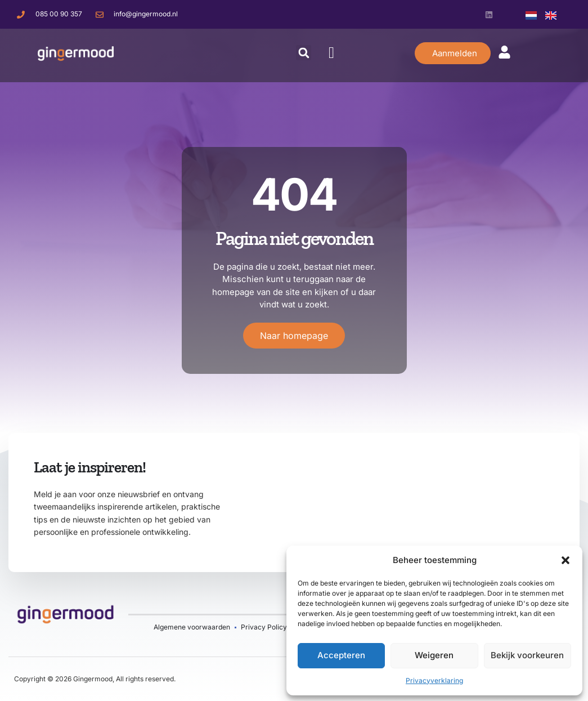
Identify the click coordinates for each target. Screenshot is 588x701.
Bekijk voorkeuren (527, 655)
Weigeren (434, 655)
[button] (565, 560)
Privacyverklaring (434, 680)
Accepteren (341, 655)
